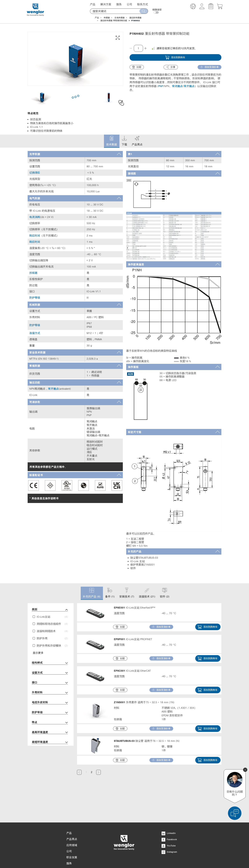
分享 (171, 67)
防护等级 (50, 713)
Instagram (169, 831)
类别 (50, 610)
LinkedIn (169, 812)
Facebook (169, 819)
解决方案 (106, 4)
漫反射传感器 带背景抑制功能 (114, 21)
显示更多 (38, 653)
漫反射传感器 (135, 18)
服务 (119, 4)
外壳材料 (50, 693)
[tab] (75, 154)
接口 (50, 683)
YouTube (169, 825)
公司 (129, 4)
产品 (93, 4)
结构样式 (50, 663)
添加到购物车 (175, 57)
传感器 (107, 18)
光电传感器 (119, 18)
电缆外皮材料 (50, 703)
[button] (193, 7)
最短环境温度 (50, 742)
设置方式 (50, 673)
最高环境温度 (50, 732)
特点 (50, 723)
